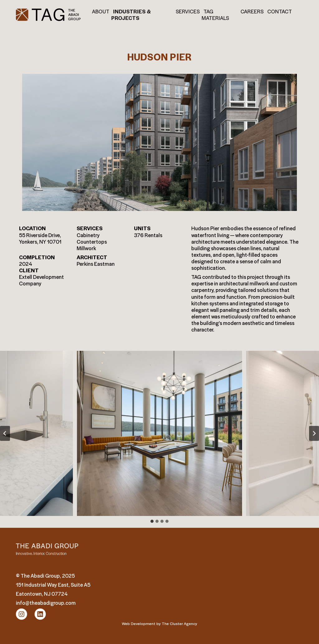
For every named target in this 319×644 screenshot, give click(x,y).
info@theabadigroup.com (46, 603)
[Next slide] (314, 433)
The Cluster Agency (179, 623)
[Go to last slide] (5, 433)
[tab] (152, 521)
